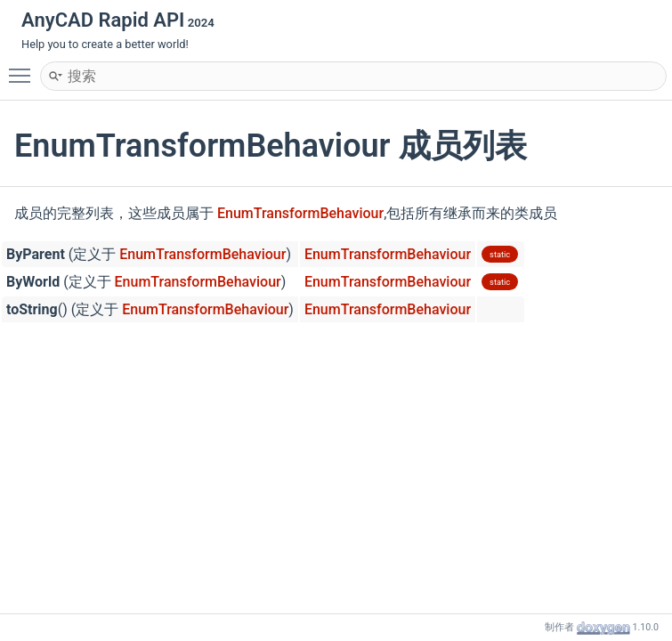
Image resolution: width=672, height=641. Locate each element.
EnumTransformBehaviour (300, 213)
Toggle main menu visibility (24, 68)
